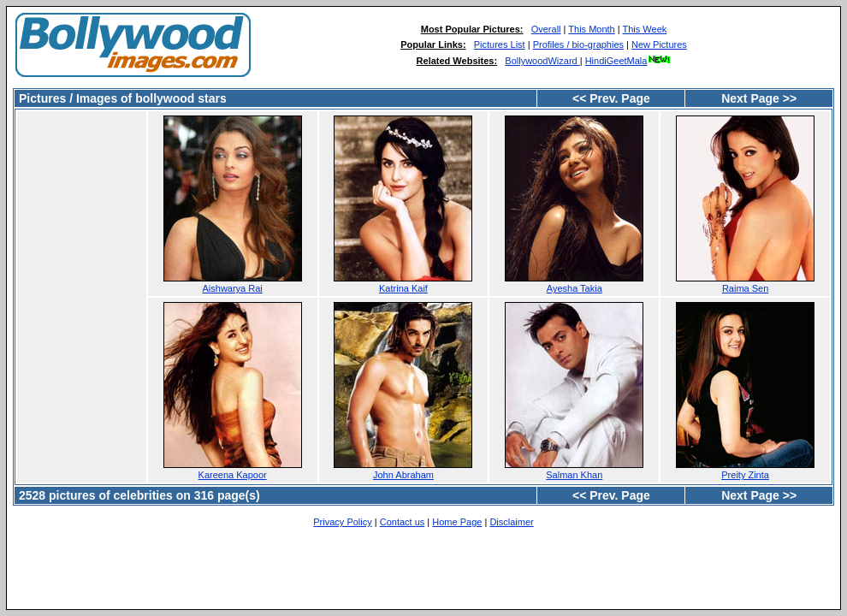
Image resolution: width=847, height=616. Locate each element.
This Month (591, 29)
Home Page (457, 522)
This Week (645, 29)
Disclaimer (511, 522)
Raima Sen (745, 288)
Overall (546, 29)
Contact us (403, 522)
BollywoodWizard (542, 61)
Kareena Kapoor (233, 475)
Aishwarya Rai (233, 288)
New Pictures (659, 44)
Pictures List (500, 44)
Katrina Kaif (403, 288)
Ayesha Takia (575, 288)
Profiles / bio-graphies (578, 44)
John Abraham (403, 475)
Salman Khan (574, 475)
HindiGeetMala (628, 61)
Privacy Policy (342, 522)
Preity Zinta (745, 475)
